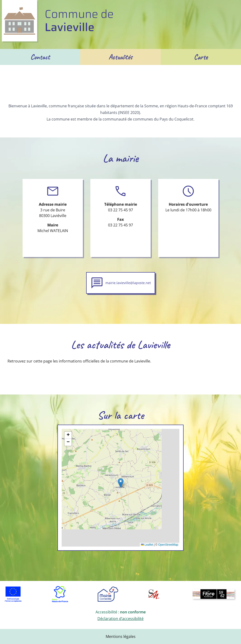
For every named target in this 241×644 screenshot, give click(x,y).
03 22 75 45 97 (120, 210)
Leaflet (147, 545)
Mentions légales (121, 636)
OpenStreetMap (168, 545)
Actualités (121, 57)
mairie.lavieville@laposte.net (128, 283)
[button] (121, 483)
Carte (201, 57)
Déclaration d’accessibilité (120, 619)
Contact (40, 57)
